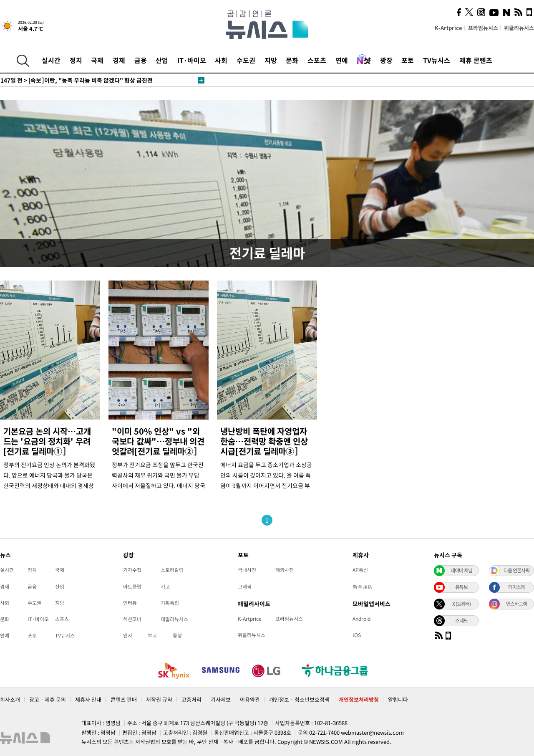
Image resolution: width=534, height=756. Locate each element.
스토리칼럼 (172, 570)
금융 (141, 60)
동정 (177, 635)
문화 (292, 60)
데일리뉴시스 (174, 619)
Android (361, 619)
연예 (342, 60)
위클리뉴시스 (519, 28)
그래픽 (245, 587)
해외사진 (285, 570)
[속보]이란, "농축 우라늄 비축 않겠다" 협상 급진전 (77, 80)
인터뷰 (130, 603)
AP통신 (360, 570)
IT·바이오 (192, 60)
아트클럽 (132, 587)
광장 (386, 60)
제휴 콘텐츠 (476, 60)
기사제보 (221, 699)
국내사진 (247, 570)
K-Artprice (448, 28)
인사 (128, 635)
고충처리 (191, 699)
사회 (221, 60)
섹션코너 (132, 619)
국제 (97, 60)
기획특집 (170, 603)
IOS (357, 635)
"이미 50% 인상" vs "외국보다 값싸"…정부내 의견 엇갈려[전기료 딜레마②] (158, 441)
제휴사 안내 (88, 699)
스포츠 (317, 60)
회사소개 (10, 699)
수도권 (246, 60)
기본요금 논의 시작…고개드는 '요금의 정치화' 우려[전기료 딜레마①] (47, 441)
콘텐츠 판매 (124, 699)
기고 (165, 587)
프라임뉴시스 (483, 28)
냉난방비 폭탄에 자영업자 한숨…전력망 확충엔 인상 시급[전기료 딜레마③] (264, 441)
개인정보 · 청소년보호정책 (299, 699)
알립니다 (398, 699)
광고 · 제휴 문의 (48, 699)
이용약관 (250, 699)
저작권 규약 (159, 699)
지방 (271, 60)
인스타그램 (516, 604)
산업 (162, 60)
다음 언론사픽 (516, 570)
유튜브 (461, 587)
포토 (408, 60)
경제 (119, 60)
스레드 (461, 620)
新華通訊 (363, 587)
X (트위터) (461, 604)
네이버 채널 (461, 570)
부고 (152, 635)
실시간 (51, 60)
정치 (76, 60)
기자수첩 (132, 570)
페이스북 (516, 587)
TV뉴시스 (437, 60)
